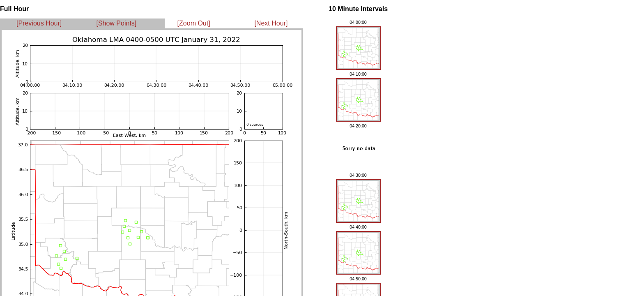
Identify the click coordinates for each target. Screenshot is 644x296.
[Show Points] (116, 23)
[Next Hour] (271, 23)
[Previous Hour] (39, 23)
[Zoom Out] (194, 23)
